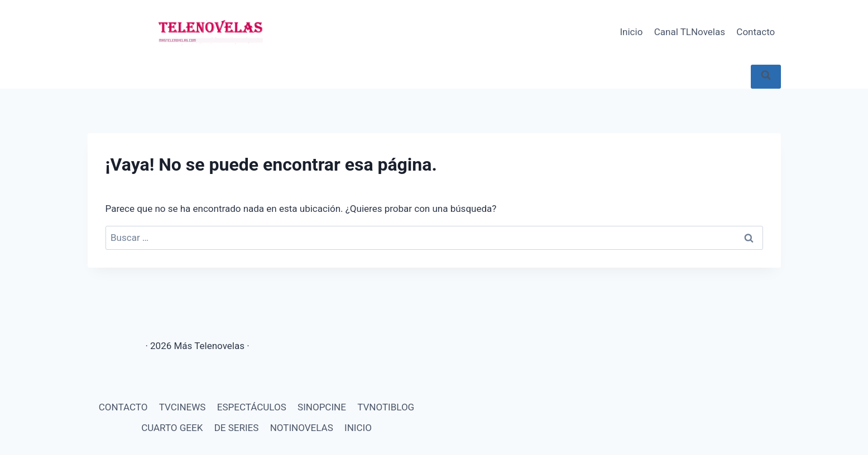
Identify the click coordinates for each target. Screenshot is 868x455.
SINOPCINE (322, 407)
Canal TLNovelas (690, 32)
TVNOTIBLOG (386, 407)
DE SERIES (237, 428)
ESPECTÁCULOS (252, 407)
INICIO (358, 428)
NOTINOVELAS (302, 428)
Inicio (631, 32)
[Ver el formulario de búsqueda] (766, 77)
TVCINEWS (183, 407)
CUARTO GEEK (172, 428)
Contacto (756, 32)
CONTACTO (123, 407)
